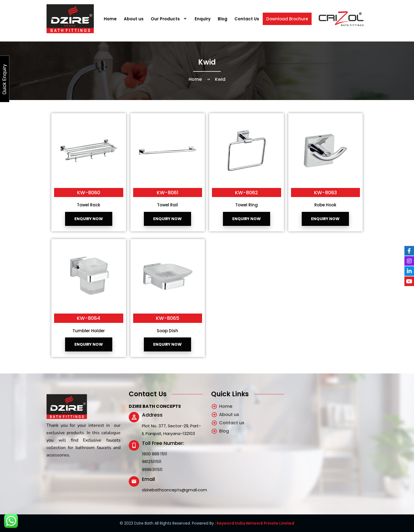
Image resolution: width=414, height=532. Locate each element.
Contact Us (247, 19)
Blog (223, 19)
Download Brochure (287, 19)
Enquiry (203, 19)
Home (110, 19)
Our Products (169, 19)
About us (134, 19)
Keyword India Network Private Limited (255, 523)
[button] (169, 19)
